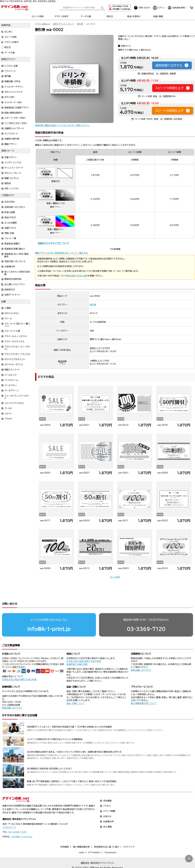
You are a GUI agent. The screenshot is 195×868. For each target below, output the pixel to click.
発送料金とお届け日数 (77, 653)
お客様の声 (10, 267)
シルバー (8, 414)
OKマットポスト (12, 313)
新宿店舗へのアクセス (141, 658)
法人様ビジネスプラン (15, 284)
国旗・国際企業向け (13, 113)
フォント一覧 (10, 238)
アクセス (107, 794)
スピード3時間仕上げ (173, 111)
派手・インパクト (12, 189)
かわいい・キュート (13, 173)
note (82, 841)
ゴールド (8, 408)
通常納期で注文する (172, 65)
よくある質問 (11, 223)
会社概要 (107, 789)
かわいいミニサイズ (13, 92)
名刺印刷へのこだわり (15, 207)
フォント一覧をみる (79, 253)
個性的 (8, 184)
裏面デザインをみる (44, 253)
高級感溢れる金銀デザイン (17, 108)
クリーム (8, 318)
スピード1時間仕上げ (173, 88)
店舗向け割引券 (12, 139)
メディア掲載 (109, 800)
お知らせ (107, 805)
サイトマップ (129, 835)
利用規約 (65, 835)
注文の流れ (10, 202)
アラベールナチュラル (14, 341)
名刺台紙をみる (62, 253)
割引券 (80, 24)
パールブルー (11, 385)
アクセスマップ (9, 816)
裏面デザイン (56, 207)
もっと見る (115, 577)
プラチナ (8, 419)
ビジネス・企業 (11, 66)
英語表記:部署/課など (15, 249)
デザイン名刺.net (43, 24)
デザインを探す (61, 16)
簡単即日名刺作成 (13, 279)
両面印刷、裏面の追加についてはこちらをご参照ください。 (62, 125)
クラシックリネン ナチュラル (17, 354)
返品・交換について (75, 692)
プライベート (10, 71)
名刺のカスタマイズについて (53, 243)
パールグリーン (12, 391)
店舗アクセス (10, 228)
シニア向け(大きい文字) (16, 123)
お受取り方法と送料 (78, 276)
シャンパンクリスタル (14, 403)
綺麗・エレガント (12, 178)
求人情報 (107, 815)
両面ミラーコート (12, 370)
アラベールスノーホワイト (16, 336)
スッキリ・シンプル (13, 163)
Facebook (110, 841)
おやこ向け (10, 97)
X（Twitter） (94, 841)
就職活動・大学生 (12, 82)
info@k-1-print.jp (121, 9)
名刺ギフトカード (12, 295)
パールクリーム (11, 380)
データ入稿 (86, 16)
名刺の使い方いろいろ (15, 261)
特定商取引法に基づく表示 (107, 835)
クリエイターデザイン (14, 87)
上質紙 (8, 308)
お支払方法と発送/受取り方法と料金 (19, 668)
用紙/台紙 (9, 233)
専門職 (8, 76)
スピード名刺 (37, 16)
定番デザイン (11, 157)
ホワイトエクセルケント (15, 359)
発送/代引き (10, 218)
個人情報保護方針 (82, 835)
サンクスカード (11, 134)
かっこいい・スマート (14, 168)
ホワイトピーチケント (14, 365)
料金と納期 (10, 212)
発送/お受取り (134, 16)
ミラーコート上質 (12, 331)
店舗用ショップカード (14, 128)
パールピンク (10, 375)
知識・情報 (158, 16)
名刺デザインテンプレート (64, 24)
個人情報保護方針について (144, 692)
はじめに (9, 32)
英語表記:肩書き (12, 244)
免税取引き (10, 290)
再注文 (110, 16)
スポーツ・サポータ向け (15, 118)
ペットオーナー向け (13, 102)
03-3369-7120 (146, 617)
